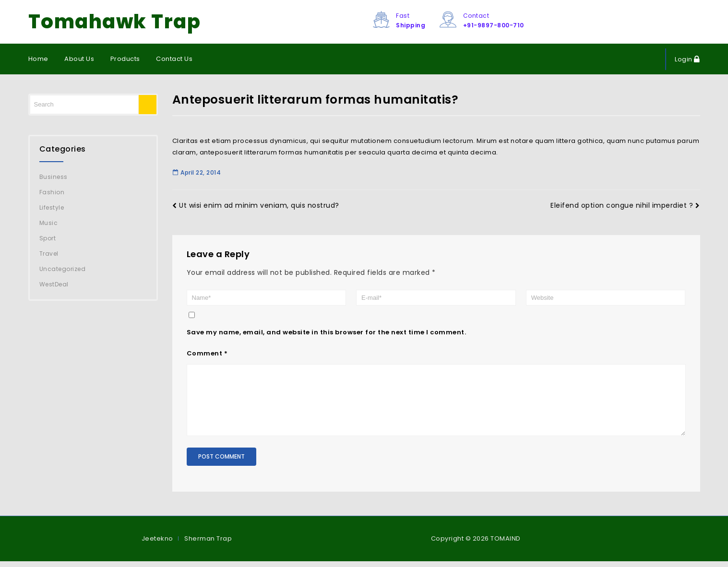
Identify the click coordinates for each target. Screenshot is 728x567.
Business (54, 177)
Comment (207, 353)
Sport (48, 238)
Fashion (52, 192)
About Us (79, 59)
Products (125, 59)
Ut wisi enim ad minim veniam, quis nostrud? (256, 205)
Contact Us (174, 59)
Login (684, 59)
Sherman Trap (208, 544)
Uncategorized (63, 269)
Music (49, 223)
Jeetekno (157, 544)
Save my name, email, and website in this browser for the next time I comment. (327, 332)
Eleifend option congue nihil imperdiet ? (625, 205)
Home (38, 59)
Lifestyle (52, 207)
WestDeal (54, 284)
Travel (49, 254)
